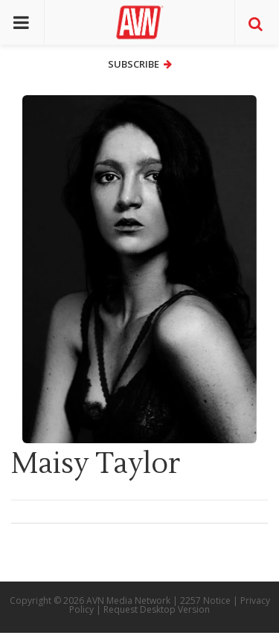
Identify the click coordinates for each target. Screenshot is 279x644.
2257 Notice (205, 600)
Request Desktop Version (157, 609)
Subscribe (140, 64)
